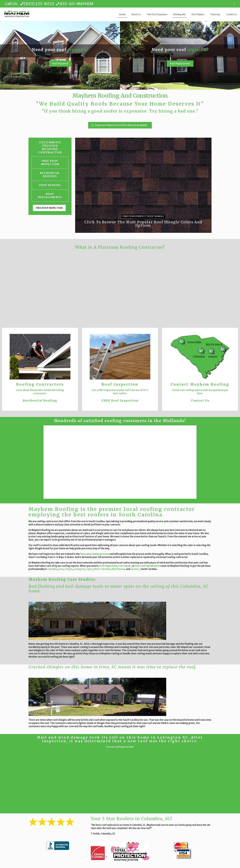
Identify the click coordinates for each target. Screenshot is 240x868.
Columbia (52, 569)
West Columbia (102, 569)
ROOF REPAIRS (50, 185)
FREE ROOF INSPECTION (50, 163)
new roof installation (147, 566)
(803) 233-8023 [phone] (39, 4)
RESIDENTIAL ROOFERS (50, 175)
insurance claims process (95, 554)
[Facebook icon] (234, 4)
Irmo (61, 569)
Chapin (69, 569)
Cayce (89, 569)
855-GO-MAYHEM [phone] (77, 4)
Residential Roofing (40, 401)
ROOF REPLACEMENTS (50, 196)
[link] (58, 846)
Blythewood (118, 569)
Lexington (79, 569)
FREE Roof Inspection (120, 401)
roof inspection (108, 566)
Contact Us (200, 401)
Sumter (135, 569)
